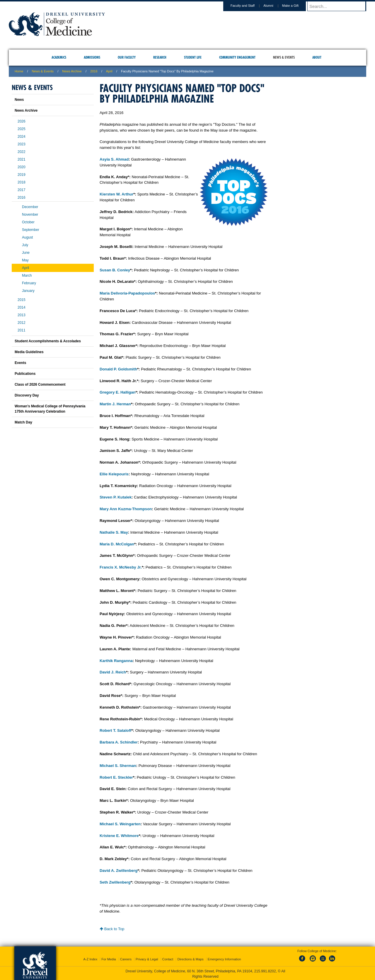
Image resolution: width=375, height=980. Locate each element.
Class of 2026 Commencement (40, 384)
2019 (22, 175)
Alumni (274, 6)
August (27, 237)
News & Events (43, 71)
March (27, 275)
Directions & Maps (190, 958)
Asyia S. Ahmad (114, 159)
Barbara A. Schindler (119, 742)
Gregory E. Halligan (117, 392)
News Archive (72, 71)
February (29, 283)
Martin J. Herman (115, 404)
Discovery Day (27, 395)
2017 (22, 190)
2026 (22, 121)
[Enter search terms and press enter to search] (340, 6)
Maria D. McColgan (117, 544)
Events (20, 363)
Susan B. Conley (115, 270)
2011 (22, 330)
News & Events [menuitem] (284, 57)
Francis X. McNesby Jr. (121, 567)
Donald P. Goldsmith (118, 369)
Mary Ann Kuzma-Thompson (126, 509)
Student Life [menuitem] (193, 57)
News (19, 100)
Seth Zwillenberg (115, 882)
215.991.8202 (265, 970)
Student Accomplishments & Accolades (48, 341)
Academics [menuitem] (59, 57)
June (26, 253)
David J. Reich (113, 672)
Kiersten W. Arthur (116, 194)
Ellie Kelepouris (114, 474)
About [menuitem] (317, 57)
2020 (22, 167)
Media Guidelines (29, 352)
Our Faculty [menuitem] (127, 57)
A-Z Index (90, 958)
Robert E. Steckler (116, 777)
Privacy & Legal (147, 958)
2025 (22, 129)
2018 (22, 182)
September (31, 230)
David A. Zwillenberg (119, 871)
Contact (168, 958)
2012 (22, 323)
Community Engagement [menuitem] (237, 57)
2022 (22, 152)
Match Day (23, 422)
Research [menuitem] (160, 57)
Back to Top (112, 929)
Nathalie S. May (114, 532)
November (30, 215)
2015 (22, 300)
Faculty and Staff (248, 6)
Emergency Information (224, 958)
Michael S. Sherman (118, 766)
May (25, 260)
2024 (22, 137)
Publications (25, 374)
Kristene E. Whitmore (119, 836)
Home (19, 71)
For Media (109, 958)
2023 (22, 144)
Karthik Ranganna (116, 661)
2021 (22, 159)
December (30, 207)
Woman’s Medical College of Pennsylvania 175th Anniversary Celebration (50, 409)
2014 (22, 307)
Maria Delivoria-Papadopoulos (127, 293)
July (25, 245)
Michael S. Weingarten (120, 824)
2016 (94, 71)
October (28, 222)
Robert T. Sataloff (115, 730)
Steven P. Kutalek (116, 497)
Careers (126, 958)
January (28, 291)
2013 (22, 315)
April (109, 71)
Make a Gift (296, 6)
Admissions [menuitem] (92, 57)
